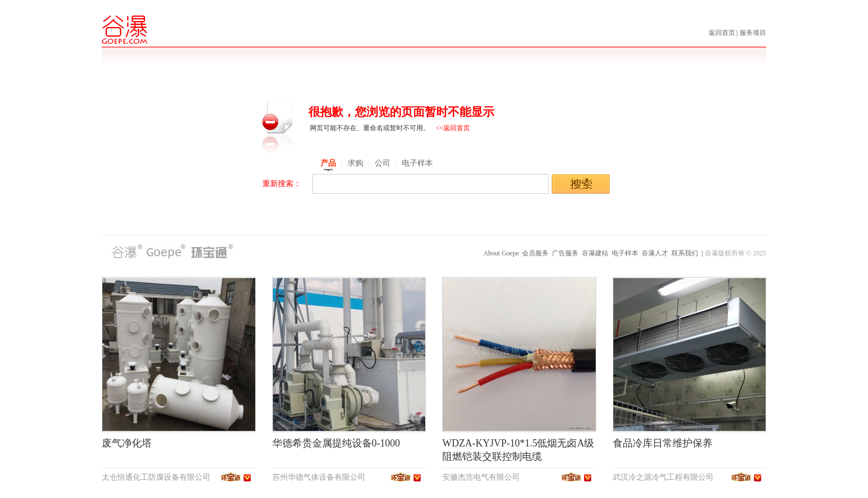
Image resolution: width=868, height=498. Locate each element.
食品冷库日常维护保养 (663, 443)
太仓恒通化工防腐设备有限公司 (156, 477)
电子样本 (625, 253)
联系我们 (685, 253)
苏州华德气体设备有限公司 (319, 477)
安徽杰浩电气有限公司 (481, 477)
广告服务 (565, 253)
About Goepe (501, 253)
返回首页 (723, 33)
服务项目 (753, 33)
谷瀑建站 (595, 253)
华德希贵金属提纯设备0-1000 (336, 443)
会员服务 (535, 253)
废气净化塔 (127, 443)
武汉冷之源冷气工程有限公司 (663, 477)
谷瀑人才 (655, 253)
